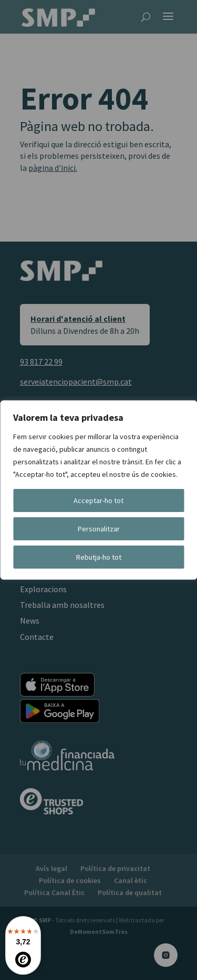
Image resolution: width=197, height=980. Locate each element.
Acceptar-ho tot (98, 500)
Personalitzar (99, 529)
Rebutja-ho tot (99, 557)
